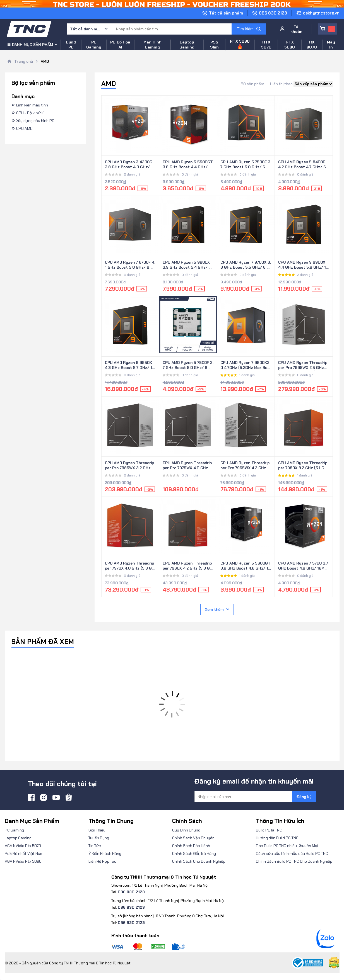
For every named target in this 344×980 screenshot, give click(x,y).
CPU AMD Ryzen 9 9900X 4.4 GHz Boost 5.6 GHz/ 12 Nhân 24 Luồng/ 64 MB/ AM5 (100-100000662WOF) (303, 265)
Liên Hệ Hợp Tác (102, 861)
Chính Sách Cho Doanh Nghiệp (199, 861)
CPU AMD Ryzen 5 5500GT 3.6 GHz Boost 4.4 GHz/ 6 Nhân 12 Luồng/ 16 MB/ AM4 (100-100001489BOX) (188, 165)
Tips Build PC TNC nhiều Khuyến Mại (287, 846)
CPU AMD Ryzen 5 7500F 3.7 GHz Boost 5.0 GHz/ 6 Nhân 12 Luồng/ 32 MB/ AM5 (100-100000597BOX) (246, 165)
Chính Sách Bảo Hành (191, 846)
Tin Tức (95, 846)
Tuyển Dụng (99, 838)
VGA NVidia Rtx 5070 (23, 846)
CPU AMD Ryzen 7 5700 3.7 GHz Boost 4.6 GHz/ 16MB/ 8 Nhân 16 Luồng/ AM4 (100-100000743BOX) (304, 566)
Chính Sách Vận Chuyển (193, 838)
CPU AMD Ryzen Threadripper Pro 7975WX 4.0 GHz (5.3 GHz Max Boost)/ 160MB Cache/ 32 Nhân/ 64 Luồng (188, 466)
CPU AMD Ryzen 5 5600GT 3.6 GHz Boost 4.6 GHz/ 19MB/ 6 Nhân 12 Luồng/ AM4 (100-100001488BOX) (246, 566)
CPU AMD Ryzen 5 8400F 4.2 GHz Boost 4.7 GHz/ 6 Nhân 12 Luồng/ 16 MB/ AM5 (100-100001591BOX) (303, 165)
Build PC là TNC (269, 830)
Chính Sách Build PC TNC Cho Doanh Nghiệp (294, 861)
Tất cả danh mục (85, 29)
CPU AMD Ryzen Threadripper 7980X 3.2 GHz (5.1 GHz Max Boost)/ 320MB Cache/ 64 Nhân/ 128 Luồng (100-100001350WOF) (304, 466)
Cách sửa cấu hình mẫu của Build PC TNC (292, 853)
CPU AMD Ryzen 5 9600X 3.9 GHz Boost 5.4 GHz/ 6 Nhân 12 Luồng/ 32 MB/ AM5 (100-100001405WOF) (188, 265)
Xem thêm (217, 609)
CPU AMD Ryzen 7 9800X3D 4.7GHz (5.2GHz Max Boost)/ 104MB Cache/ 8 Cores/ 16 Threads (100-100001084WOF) (246, 365)
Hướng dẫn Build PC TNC (277, 838)
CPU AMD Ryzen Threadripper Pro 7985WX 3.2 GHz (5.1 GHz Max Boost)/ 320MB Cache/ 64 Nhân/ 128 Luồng (130, 466)
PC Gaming (14, 830)
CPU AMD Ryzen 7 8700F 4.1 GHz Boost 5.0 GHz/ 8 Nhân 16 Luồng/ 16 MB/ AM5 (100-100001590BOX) (130, 265)
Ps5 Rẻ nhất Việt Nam (24, 853)
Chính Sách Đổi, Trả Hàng (194, 853)
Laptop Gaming (18, 838)
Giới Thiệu (97, 830)
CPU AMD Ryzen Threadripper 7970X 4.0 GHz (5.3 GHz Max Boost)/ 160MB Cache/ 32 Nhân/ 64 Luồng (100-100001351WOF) (130, 566)
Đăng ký (304, 797)
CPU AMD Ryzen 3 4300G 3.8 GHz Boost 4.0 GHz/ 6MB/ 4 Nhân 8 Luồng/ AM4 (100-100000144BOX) (129, 165)
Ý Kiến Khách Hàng (105, 853)
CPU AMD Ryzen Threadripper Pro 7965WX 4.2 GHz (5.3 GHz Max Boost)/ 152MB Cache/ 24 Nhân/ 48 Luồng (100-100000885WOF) (246, 466)
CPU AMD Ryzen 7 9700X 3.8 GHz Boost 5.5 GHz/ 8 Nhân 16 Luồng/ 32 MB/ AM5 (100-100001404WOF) (246, 265)
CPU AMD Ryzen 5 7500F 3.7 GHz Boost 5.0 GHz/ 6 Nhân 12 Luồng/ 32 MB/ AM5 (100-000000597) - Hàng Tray (188, 365)
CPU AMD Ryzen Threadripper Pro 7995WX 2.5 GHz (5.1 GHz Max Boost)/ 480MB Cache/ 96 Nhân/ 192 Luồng (303, 365)
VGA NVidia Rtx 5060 (23, 861)
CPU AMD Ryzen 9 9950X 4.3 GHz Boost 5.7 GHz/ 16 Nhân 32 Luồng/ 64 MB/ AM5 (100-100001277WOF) (130, 365)
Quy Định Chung (186, 830)
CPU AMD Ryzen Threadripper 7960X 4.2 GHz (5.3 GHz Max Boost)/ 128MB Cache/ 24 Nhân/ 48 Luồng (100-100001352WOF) (188, 566)
